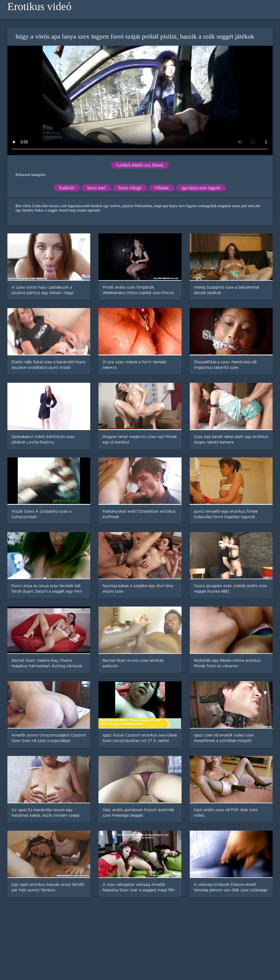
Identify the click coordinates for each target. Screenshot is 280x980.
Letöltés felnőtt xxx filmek (140, 165)
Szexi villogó (130, 188)
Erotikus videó (39, 6)
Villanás (162, 188)
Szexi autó (96, 188)
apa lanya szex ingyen (201, 188)
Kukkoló (67, 188)
